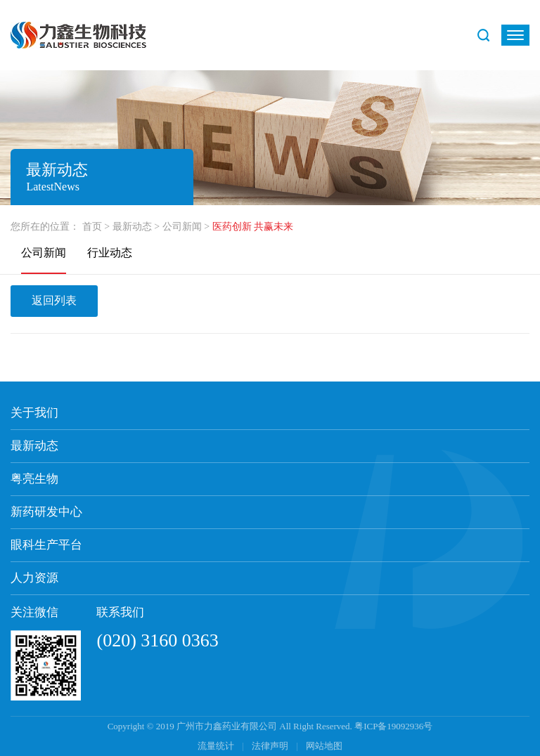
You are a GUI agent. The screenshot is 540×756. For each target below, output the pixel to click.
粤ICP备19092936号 (393, 726)
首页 (92, 227)
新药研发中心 (46, 512)
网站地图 (324, 746)
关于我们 (34, 413)
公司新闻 (182, 227)
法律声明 (271, 746)
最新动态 (132, 227)
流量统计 (216, 746)
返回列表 (54, 300)
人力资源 (34, 578)
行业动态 (110, 253)
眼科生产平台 (46, 545)
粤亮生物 (34, 479)
